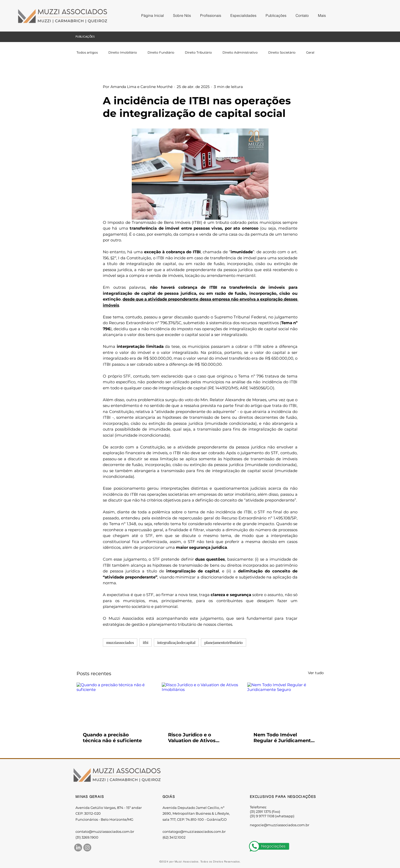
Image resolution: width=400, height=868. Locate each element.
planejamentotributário (224, 642)
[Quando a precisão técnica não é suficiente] (115, 704)
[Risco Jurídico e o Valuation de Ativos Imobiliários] (200, 704)
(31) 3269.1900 (87, 837)
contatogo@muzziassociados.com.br (194, 831)
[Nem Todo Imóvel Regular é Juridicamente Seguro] (285, 704)
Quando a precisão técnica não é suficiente (112, 738)
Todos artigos (87, 52)
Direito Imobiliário (123, 52)
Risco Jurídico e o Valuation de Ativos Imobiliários (192, 738)
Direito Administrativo (240, 52)
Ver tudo (316, 673)
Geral (310, 52)
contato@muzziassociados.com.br (105, 831)
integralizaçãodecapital (176, 642)
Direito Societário (282, 52)
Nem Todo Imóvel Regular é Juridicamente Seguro (284, 738)
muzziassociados (120, 642)
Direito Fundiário (161, 52)
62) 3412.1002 (174, 837)
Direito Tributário (198, 52)
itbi (146, 642)
